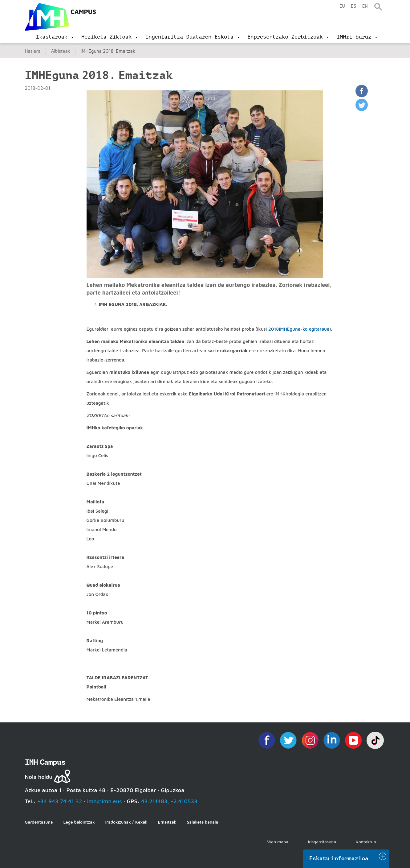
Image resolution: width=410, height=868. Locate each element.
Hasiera (33, 51)
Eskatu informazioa (339, 858)
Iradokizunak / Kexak (126, 822)
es (353, 6)
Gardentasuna (39, 822)
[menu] (55, 37)
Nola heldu (39, 777)
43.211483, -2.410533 (169, 801)
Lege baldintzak (79, 822)
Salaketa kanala (202, 822)
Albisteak (61, 51)
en (365, 6)
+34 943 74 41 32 (60, 801)
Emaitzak (167, 822)
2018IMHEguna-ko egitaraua (299, 329)
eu (342, 6)
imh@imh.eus (105, 801)
